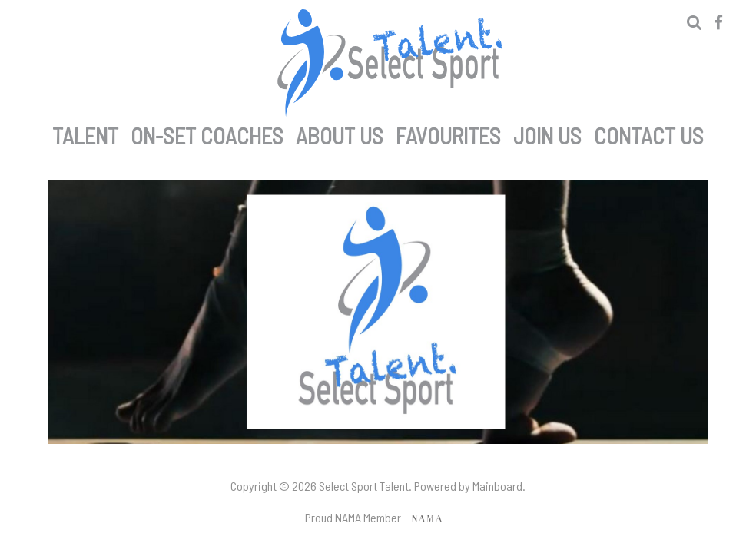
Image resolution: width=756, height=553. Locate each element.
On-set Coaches (207, 133)
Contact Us (649, 133)
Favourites (448, 133)
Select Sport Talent (390, 63)
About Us (340, 133)
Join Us (547, 133)
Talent (85, 133)
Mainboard (497, 486)
